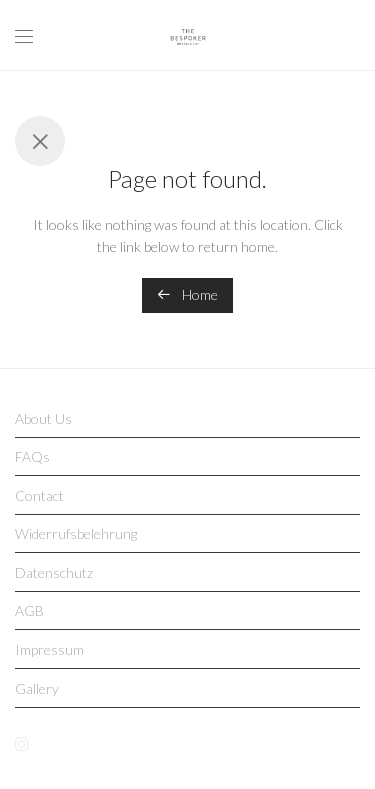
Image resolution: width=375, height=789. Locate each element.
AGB (29, 610)
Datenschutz (54, 572)
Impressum (49, 649)
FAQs (32, 456)
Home (187, 294)
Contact (39, 495)
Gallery (37, 688)
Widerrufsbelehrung (76, 533)
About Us (43, 418)
